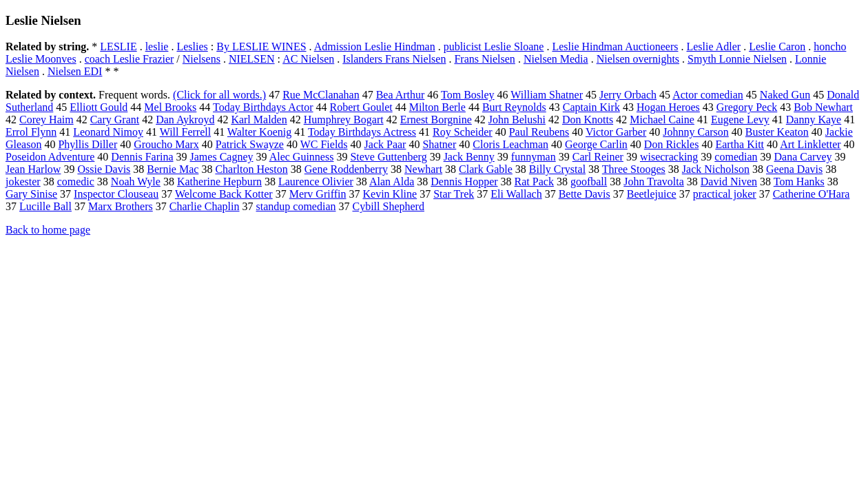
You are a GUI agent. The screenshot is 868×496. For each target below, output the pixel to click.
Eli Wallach (516, 194)
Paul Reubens (539, 132)
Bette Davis (585, 194)
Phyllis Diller (87, 144)
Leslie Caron (777, 46)
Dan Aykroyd (185, 120)
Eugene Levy (740, 120)
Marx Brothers (121, 206)
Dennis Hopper (464, 182)
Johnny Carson (696, 132)
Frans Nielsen (484, 59)
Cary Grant (115, 120)
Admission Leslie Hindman (375, 46)
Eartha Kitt (740, 144)
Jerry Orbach (628, 95)
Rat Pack (534, 182)
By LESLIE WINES (261, 46)
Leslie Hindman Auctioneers (615, 46)
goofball (589, 182)
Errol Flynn (31, 132)
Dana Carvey (803, 157)
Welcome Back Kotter (224, 194)
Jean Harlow (33, 169)
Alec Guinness (302, 157)
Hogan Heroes (668, 107)
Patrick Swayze (250, 144)
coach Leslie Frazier (130, 59)
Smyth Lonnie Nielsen (737, 59)
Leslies (192, 46)
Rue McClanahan (321, 95)
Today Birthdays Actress (362, 132)
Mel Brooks (170, 107)
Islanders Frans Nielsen (394, 59)
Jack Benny (469, 157)
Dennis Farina (142, 157)
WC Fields (324, 144)
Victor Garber (616, 132)
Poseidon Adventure (50, 157)
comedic (76, 182)
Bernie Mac (173, 169)
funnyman (534, 157)
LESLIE (118, 46)
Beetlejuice (652, 194)
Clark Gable (486, 169)
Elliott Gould (99, 107)
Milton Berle (437, 107)
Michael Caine (662, 120)
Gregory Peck (747, 107)
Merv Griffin (318, 194)
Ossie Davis (104, 169)
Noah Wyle (136, 182)
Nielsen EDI (75, 71)
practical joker (725, 194)
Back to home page (48, 230)
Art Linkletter (810, 144)
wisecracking (669, 157)
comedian (736, 157)
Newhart (423, 169)
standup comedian (296, 206)
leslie (157, 46)
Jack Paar (385, 144)
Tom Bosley (468, 95)
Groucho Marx (166, 144)
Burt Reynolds (514, 107)
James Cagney (222, 157)
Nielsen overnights (638, 59)
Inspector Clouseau (116, 194)
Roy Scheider (463, 132)
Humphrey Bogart (344, 120)
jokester (23, 182)
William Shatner (547, 95)
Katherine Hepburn (219, 182)
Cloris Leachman (510, 144)
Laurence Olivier (316, 182)
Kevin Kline (390, 194)
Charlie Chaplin (205, 206)
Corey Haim (46, 120)
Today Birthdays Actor (263, 107)
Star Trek (454, 194)
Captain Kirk (591, 107)
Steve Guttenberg (388, 157)
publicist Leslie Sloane (494, 46)
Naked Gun (785, 95)
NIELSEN (252, 59)
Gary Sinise (31, 194)
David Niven (729, 182)
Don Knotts (588, 120)
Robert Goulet (361, 107)
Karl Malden (259, 120)
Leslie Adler (713, 46)
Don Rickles (672, 144)
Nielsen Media (556, 59)
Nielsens (201, 59)
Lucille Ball (45, 206)
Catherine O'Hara (812, 194)
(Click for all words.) (219, 95)
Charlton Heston (251, 169)
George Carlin (596, 144)
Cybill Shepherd (388, 206)
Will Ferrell (185, 132)
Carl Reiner (598, 157)
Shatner (439, 144)
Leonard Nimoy (108, 132)
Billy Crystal (557, 169)
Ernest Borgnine (436, 120)
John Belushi (517, 120)
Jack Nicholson (716, 169)
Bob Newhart (823, 107)
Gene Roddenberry (346, 169)
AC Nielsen (308, 59)
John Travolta (654, 182)
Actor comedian (708, 95)
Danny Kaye (814, 120)
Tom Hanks (799, 182)
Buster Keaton (777, 132)
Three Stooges (634, 169)
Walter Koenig (259, 132)
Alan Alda (392, 182)
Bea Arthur (401, 95)
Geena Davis (794, 169)
